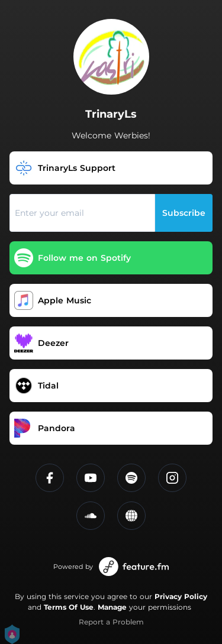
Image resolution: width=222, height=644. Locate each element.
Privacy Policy (181, 596)
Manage (112, 607)
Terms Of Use (69, 607)
